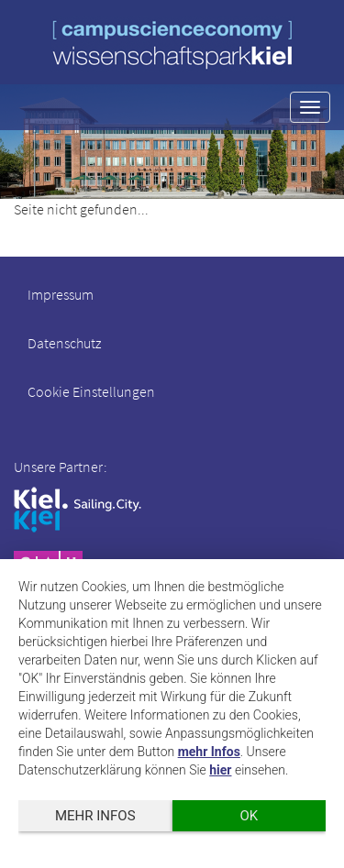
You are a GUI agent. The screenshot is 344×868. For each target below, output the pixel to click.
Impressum (61, 294)
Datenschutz (64, 343)
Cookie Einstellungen (91, 391)
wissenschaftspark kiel (172, 44)
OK (249, 816)
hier (220, 770)
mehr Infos (209, 752)
